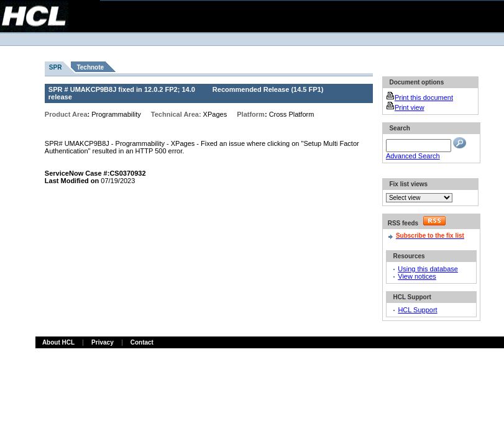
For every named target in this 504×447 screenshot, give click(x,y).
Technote (90, 67)
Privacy (103, 342)
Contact (142, 342)
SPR (56, 67)
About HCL (58, 342)
